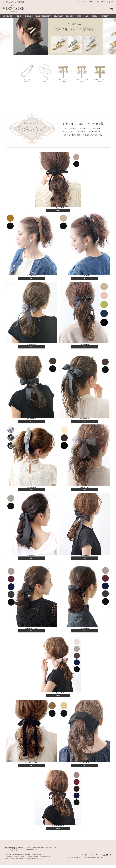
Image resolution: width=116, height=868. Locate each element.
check (58, 210)
